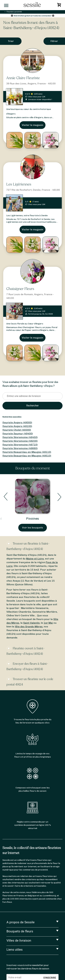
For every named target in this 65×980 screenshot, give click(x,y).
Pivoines (32, 519)
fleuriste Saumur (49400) (18, 434)
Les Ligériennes (19, 184)
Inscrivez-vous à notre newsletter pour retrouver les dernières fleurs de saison (28, 967)
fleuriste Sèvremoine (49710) (20, 445)
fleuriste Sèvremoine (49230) (20, 441)
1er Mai (48, 623)
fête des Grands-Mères (29, 627)
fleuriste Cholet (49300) (17, 430)
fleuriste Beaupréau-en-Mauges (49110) (27, 452)
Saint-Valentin (31, 623)
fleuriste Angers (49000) (17, 422)
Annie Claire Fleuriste (23, 78)
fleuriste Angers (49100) (17, 426)
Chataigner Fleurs (20, 289)
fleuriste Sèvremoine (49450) (20, 437)
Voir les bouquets (33, 528)
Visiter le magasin (32, 125)
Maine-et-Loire (35, 559)
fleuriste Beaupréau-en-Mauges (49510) (27, 456)
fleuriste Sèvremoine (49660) (20, 448)
